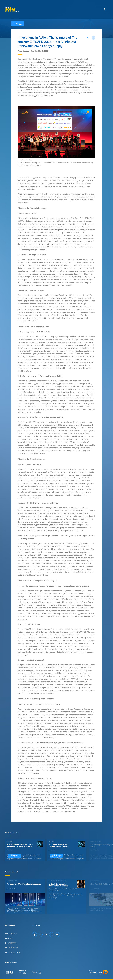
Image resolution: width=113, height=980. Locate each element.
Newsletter (11, 943)
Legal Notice (11, 933)
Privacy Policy (12, 948)
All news (17, 24)
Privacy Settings (13, 953)
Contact (9, 938)
